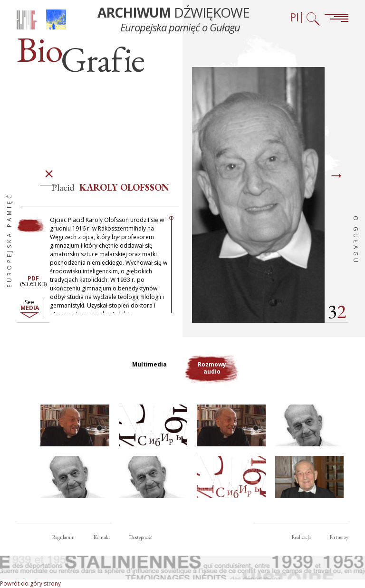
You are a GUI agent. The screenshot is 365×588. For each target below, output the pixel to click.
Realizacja (301, 537)
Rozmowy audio (212, 368)
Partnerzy (339, 537)
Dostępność (141, 537)
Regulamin (63, 537)
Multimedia (149, 364)
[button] (75, 426)
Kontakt (102, 537)
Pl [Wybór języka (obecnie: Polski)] (294, 17)
